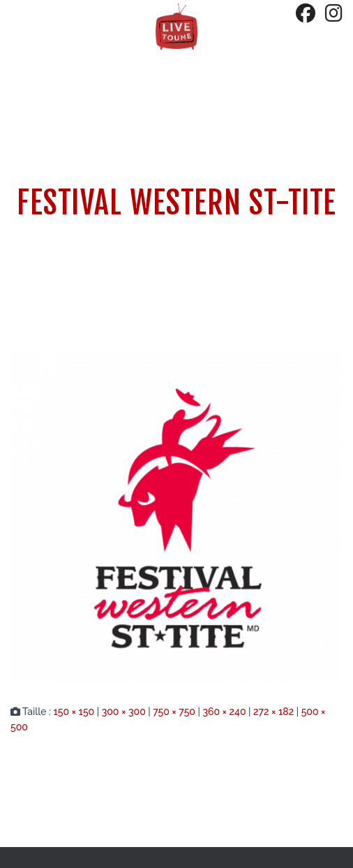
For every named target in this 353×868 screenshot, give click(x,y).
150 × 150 (74, 712)
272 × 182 (273, 712)
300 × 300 (124, 712)
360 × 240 (224, 712)
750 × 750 (174, 712)
